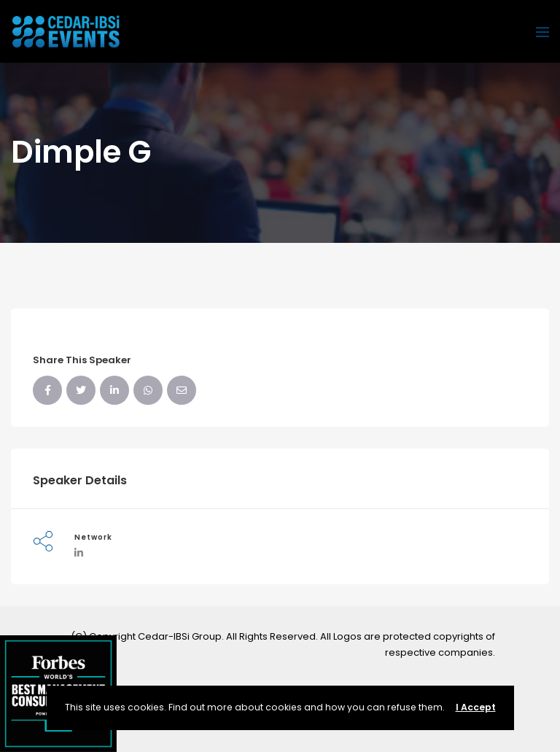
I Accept (476, 707)
